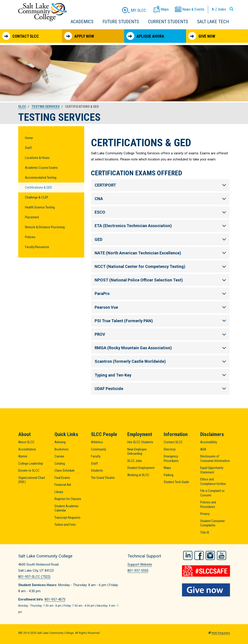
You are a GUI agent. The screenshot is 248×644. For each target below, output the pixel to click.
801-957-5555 (138, 571)
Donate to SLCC (29, 470)
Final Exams (62, 478)
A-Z (219, 9)
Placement (32, 217)
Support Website (140, 564)
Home (29, 138)
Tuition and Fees (65, 525)
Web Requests (221, 633)
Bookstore (61, 449)
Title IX (205, 532)
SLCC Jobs (135, 461)
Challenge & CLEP (37, 197)
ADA (203, 449)
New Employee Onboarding (137, 452)
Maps (167, 468)
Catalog (60, 464)
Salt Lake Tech (213, 22)
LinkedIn (188, 555)
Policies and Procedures (208, 505)
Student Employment (141, 468)
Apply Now (79, 36)
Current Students (168, 22)
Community (99, 449)
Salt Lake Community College (42, 12)
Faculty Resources (37, 247)
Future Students (121, 22)
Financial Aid (63, 485)
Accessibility (209, 442)
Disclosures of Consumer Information (215, 459)
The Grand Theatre (103, 478)
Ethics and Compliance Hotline (213, 482)
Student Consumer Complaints (213, 523)
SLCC (22, 107)
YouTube (222, 555)
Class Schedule (65, 470)
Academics (82, 22)
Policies (30, 237)
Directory (170, 449)
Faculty (96, 456)
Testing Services (46, 107)
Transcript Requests (67, 518)
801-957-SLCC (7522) (34, 577)
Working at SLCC (138, 475)
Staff (28, 148)
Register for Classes (68, 499)
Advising (60, 442)
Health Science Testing (40, 207)
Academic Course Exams (41, 168)
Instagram (210, 555)
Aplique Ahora (145, 36)
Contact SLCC (20, 36)
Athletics (97, 442)
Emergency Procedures (171, 459)
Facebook (199, 555)
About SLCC (26, 442)
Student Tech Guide (176, 482)
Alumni (23, 456)
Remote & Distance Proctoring (45, 227)
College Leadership (31, 464)
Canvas (59, 456)
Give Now (202, 36)
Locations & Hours (37, 158)
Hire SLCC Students (140, 442)
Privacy (205, 514)
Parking (169, 475)
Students (97, 470)
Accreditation (27, 449)
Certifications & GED (38, 187)
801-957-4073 (55, 599)
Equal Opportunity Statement (212, 470)
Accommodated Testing (41, 178)
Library (59, 492)
